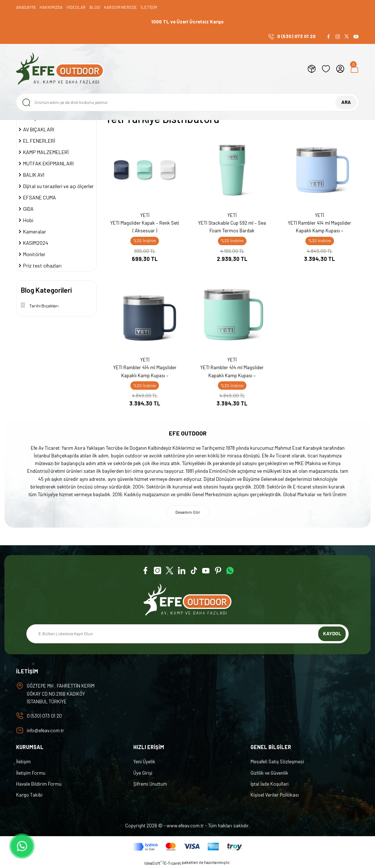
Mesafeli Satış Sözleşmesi (277, 762)
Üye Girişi (143, 773)
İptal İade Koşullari (270, 784)
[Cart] (354, 69)
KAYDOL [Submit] (332, 633)
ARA (346, 102)
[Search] (187, 102)
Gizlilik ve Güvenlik (269, 773)
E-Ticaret (172, 863)
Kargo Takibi (29, 795)
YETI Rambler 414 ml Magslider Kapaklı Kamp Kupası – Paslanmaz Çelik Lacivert (145, 372)
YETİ (145, 215)
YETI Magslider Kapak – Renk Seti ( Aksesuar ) (145, 227)
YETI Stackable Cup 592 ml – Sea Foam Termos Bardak (232, 227)
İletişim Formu (31, 773)
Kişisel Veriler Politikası (275, 795)
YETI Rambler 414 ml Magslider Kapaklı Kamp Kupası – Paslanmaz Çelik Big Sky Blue (320, 227)
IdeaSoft (153, 863)
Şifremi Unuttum (150, 784)
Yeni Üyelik (144, 762)
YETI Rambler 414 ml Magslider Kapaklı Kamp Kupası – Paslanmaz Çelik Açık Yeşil (232, 372)
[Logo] (60, 69)
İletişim (23, 762)
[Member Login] (340, 69)
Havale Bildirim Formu (39, 784)
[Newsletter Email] (187, 634)
